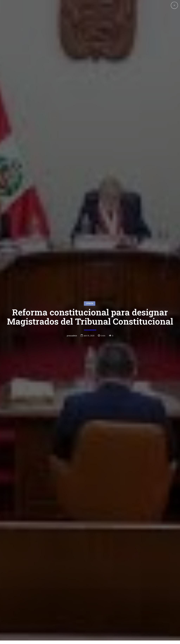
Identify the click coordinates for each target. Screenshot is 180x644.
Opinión (90, 265)
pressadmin (72, 297)
